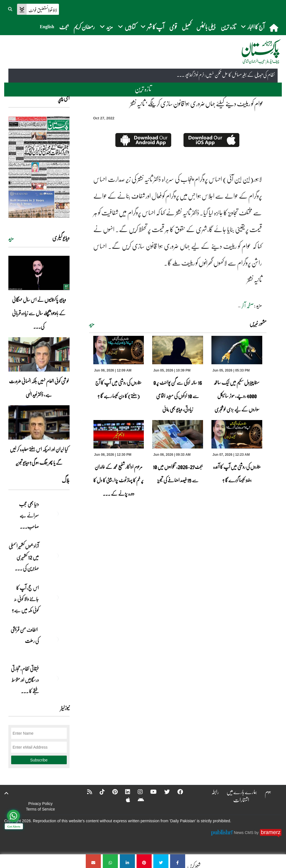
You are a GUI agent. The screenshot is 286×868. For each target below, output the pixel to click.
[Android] (137, 800)
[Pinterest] (111, 792)
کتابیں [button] (127, 27)
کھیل (187, 27)
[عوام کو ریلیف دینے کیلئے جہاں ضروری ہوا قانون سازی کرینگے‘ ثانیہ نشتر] (178, 861)
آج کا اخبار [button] (253, 27)
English (47, 27)
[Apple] (124, 800)
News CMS (244, 833)
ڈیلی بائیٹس (206, 27)
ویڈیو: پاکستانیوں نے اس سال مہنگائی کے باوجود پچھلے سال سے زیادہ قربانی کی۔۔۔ (39, 313)
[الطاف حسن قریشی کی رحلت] (56, 639)
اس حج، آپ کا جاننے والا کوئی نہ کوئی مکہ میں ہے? (25, 599)
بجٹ (64, 27)
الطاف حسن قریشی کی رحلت (25, 635)
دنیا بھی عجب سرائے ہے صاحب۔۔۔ (29, 515)
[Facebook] (177, 792)
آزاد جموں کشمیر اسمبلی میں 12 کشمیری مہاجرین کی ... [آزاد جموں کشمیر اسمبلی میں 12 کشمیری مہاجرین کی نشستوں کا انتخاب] (24, 557)
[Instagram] (137, 792)
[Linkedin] (124, 792)
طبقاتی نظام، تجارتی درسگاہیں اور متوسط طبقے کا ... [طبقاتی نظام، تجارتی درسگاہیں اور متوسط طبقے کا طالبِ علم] (25, 680)
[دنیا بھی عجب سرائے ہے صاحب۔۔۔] (56, 514)
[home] (274, 28)
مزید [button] (106, 27)
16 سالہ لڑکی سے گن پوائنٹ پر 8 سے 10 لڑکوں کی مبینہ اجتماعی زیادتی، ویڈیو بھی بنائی (178, 396)
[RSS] (86, 792)
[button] (11, 8)
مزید (92, 324)
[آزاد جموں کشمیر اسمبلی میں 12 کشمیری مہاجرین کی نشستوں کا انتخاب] (56, 556)
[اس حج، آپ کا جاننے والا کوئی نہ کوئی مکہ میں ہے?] (56, 597)
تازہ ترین (228, 27)
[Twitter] (163, 792)
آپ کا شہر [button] (152, 27)
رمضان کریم (84, 27)
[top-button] (6, 793)
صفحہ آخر (248, 306)
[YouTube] (150, 792)
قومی (173, 27)
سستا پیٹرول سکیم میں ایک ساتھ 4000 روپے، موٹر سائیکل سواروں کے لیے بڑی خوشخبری (237, 396)
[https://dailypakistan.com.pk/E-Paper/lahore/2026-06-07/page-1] (39, 167)
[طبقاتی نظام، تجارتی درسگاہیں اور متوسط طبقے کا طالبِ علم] (56, 678)
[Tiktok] (99, 792)
